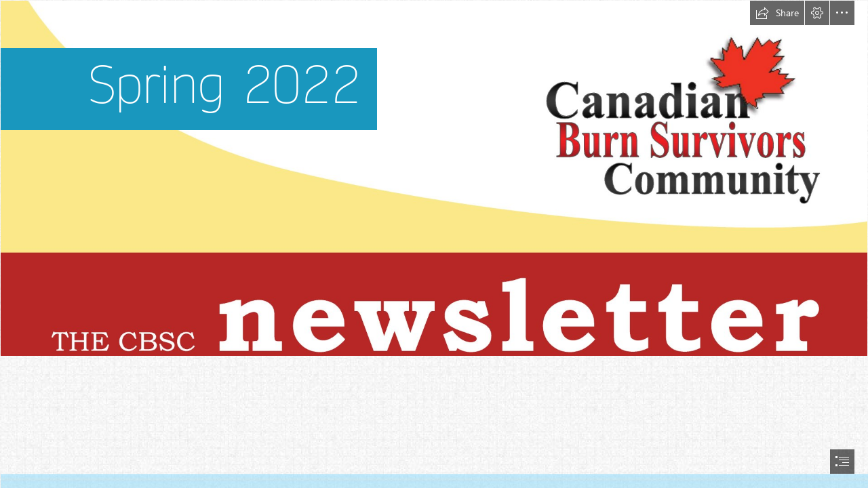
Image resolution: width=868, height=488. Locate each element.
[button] (777, 13)
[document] (434, 244)
